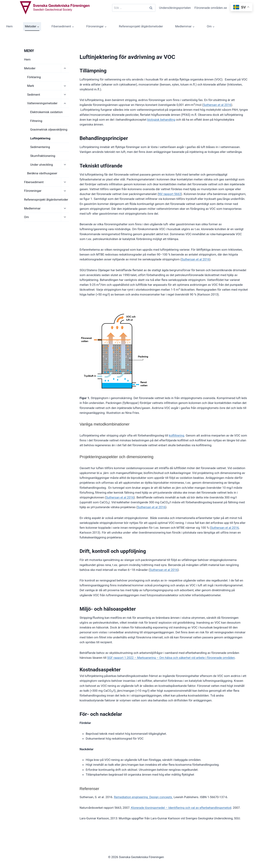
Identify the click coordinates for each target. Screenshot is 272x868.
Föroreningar (33, 191)
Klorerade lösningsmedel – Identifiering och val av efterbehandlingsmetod (181, 808)
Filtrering (36, 121)
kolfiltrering (177, 435)
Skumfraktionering (43, 156)
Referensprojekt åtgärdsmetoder (141, 26)
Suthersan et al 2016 (217, 105)
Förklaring (34, 77)
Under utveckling (42, 165)
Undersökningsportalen (175, 8)
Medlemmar (32, 208)
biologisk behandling (161, 120)
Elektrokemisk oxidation (47, 112)
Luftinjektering (40, 138)
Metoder (30, 68)
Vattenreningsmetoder (42, 103)
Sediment (34, 95)
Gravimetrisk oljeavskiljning (49, 129)
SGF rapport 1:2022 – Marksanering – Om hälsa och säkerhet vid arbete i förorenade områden (171, 658)
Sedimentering (40, 147)
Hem (9, 26)
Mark (31, 86)
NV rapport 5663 (170, 194)
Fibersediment (34, 182)
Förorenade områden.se (211, 8)
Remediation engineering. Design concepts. (143, 797)
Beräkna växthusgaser (42, 173)
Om (27, 217)
